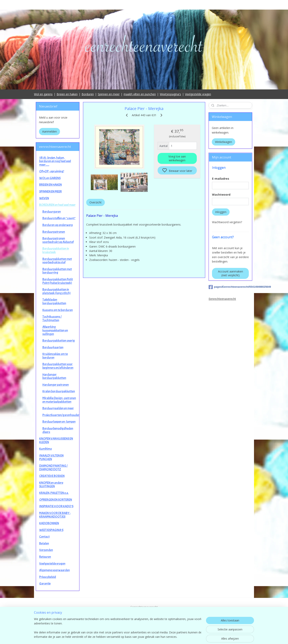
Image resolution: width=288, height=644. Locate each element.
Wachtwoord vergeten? (227, 222)
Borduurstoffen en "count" (59, 218)
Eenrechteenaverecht (222, 299)
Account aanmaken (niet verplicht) (230, 273)
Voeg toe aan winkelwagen (177, 158)
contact (144, 620)
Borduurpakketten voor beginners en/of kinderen (58, 366)
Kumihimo (45, 449)
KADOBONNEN (49, 523)
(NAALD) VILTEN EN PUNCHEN (51, 457)
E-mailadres (221, 179)
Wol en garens (43, 94)
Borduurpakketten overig (59, 341)
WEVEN (44, 198)
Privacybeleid (48, 577)
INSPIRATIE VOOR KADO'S (56, 506)
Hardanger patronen (56, 385)
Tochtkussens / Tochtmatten (52, 318)
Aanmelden (49, 131)
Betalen (44, 543)
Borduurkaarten (53, 347)
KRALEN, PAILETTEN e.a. (54, 493)
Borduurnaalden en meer (58, 408)
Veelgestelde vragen (198, 94)
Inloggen (221, 212)
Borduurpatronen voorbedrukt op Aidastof (58, 240)
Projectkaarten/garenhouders (61, 415)
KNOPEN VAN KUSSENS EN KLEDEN (56, 440)
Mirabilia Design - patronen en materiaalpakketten (59, 400)
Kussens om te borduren (58, 310)
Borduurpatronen (54, 232)
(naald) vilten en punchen (140, 94)
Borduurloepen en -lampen (59, 422)
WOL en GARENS (50, 178)
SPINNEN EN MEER (50, 191)
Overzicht (95, 202)
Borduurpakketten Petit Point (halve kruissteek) (58, 281)
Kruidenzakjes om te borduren (55, 356)
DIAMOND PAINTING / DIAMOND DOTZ (53, 468)
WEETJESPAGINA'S (51, 530)
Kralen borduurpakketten (59, 391)
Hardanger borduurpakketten (54, 376)
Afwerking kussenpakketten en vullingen (55, 330)
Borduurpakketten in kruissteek (56, 250)
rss (170, 637)
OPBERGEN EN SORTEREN (56, 500)
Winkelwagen (223, 142)
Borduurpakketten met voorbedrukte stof (57, 261)
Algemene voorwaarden (54, 570)
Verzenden (46, 550)
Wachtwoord (221, 195)
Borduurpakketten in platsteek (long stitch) (56, 291)
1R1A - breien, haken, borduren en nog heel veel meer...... (55, 161)
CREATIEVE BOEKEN (52, 476)
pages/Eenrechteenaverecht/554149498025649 (230, 287)
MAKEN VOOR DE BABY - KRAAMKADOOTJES (55, 515)
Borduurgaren (52, 212)
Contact (44, 537)
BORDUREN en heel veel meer (57, 205)
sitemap (162, 637)
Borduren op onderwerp (58, 225)
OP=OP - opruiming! (52, 171)
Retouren (45, 557)
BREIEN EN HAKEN (50, 185)
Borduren (88, 94)
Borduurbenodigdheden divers (58, 430)
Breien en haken (67, 94)
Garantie (45, 584)
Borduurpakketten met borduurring (57, 271)
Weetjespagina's (170, 94)
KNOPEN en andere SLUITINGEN (51, 484)
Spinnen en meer (109, 94)
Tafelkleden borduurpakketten (54, 301)
